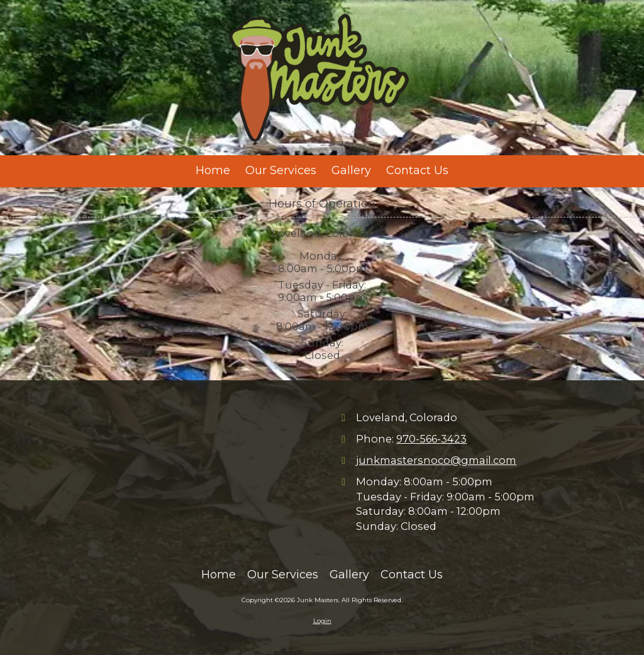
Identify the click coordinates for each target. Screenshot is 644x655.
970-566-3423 (431, 439)
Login (322, 621)
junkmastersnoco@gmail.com (436, 460)
